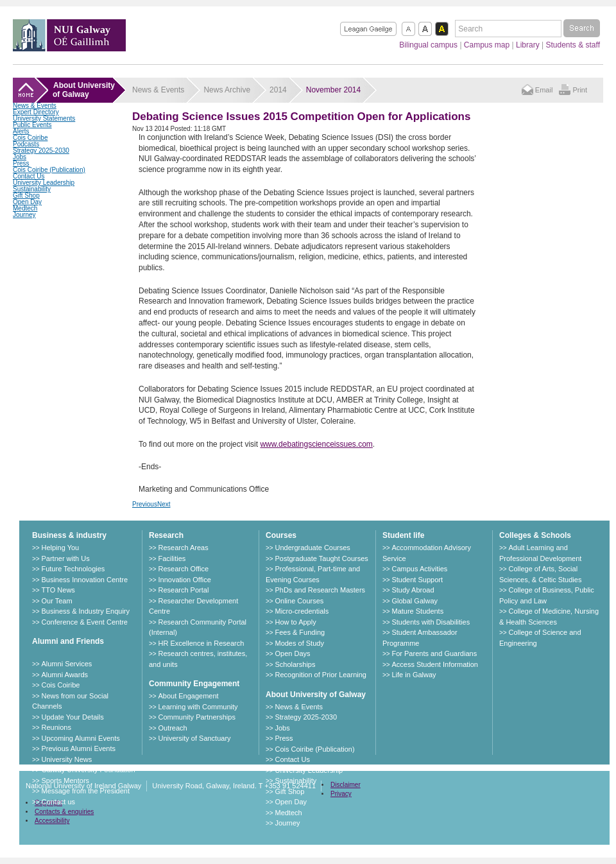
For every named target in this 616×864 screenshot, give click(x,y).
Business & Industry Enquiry (85, 611)
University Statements (44, 118)
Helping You (60, 548)
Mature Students (417, 611)
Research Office (183, 569)
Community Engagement (194, 684)
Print (580, 90)
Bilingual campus (428, 45)
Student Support (417, 580)
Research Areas (183, 548)
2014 (278, 90)
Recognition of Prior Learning (320, 675)
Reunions (56, 727)
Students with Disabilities (431, 622)
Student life (403, 535)
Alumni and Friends (68, 641)
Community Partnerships (196, 717)
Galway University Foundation (88, 770)
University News (66, 759)
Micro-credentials (302, 611)
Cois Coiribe (30, 138)
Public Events (32, 125)
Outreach (172, 728)
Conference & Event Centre (84, 622)
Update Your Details (72, 717)
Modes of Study (299, 643)
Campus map (487, 45)
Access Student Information (435, 664)
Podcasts (26, 144)
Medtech (25, 208)
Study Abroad (413, 590)
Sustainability (32, 189)
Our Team (56, 601)
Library (528, 45)
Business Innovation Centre (84, 580)
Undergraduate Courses (312, 548)
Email (544, 90)
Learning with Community (198, 707)
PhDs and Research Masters (320, 590)
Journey (24, 215)
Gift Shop (26, 195)
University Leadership (44, 183)
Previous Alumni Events (78, 748)
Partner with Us (65, 558)
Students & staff (573, 45)
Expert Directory (36, 112)
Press (21, 163)
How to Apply (295, 622)
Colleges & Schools (535, 535)
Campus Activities (419, 569)
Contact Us (29, 176)
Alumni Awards (64, 675)
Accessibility (52, 821)
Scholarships (295, 664)
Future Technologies (73, 569)
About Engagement (188, 696)
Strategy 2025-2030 (41, 151)
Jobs (20, 157)
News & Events (35, 106)
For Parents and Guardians (434, 653)
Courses (281, 535)
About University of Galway (316, 695)
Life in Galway (414, 675)
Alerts (21, 131)
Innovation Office (184, 580)
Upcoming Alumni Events (80, 738)
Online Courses (299, 601)
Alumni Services (66, 664)
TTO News (58, 590)
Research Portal (183, 590)
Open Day (27, 202)
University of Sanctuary (194, 738)
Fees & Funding (300, 632)
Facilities (172, 558)
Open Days (292, 653)
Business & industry (69, 535)
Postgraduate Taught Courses (321, 558)
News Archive (227, 90)
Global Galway (415, 601)
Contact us (58, 802)
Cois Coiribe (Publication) (49, 170)
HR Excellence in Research (201, 643)
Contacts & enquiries (64, 812)
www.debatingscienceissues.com (316, 444)
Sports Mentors (65, 781)
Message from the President (85, 791)
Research (166, 535)
